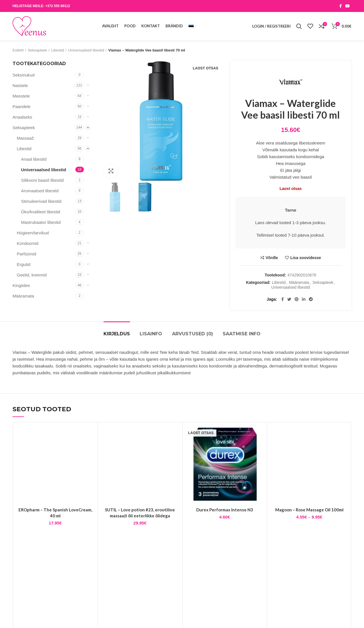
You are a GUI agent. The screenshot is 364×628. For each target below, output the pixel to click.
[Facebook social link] (341, 6)
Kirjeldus (117, 334)
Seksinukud (24, 75)
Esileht (18, 50)
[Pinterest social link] (297, 299)
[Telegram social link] (311, 299)
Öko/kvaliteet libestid (41, 212)
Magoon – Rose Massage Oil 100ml (309, 510)
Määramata (299, 282)
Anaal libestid (34, 159)
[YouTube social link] (348, 6)
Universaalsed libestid (86, 50)
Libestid (58, 50)
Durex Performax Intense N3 (225, 510)
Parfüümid (26, 254)
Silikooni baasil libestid (42, 180)
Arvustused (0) (193, 334)
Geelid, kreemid (32, 275)
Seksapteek (38, 50)
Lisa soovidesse (306, 258)
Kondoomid (28, 243)
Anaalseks (22, 117)
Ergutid (24, 264)
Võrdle (272, 258)
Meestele (21, 96)
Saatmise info (242, 334)
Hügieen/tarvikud (33, 233)
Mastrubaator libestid (41, 222)
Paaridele (21, 107)
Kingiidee (21, 285)
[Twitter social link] (289, 299)
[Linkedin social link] (304, 299)
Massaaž (25, 138)
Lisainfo (151, 334)
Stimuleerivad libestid (41, 201)
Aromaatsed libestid (40, 191)
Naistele (20, 85)
